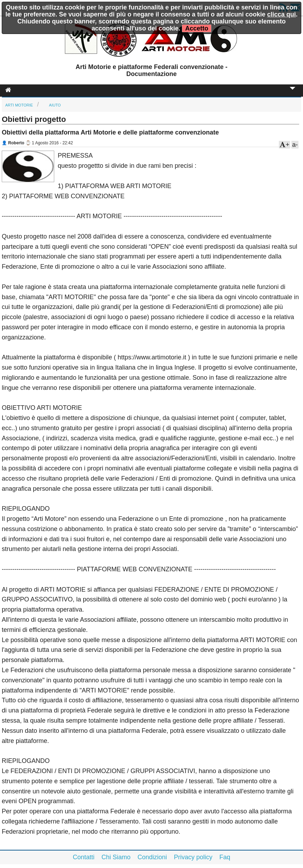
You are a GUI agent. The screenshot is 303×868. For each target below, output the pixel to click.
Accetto (197, 28)
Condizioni (152, 857)
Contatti (84, 857)
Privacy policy (193, 857)
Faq (225, 857)
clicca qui (282, 14)
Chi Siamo (116, 857)
